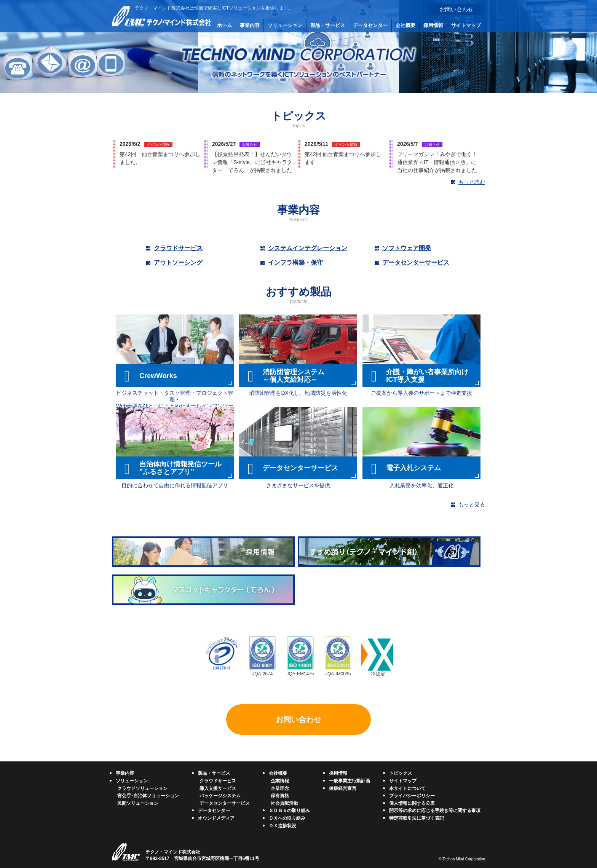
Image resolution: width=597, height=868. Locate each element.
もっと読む (472, 182)
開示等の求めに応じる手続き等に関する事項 (435, 811)
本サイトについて (407, 788)
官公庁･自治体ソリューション (148, 796)
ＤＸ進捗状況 (283, 826)
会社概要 (405, 25)
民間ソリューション (138, 803)
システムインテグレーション (308, 248)
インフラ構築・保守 (295, 262)
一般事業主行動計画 (350, 781)
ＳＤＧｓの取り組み (289, 811)
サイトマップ (466, 25)
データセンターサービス (416, 262)
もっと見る (472, 504)
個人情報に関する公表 (412, 803)
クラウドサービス (178, 248)
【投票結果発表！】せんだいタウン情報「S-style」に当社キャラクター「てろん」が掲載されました (252, 162)
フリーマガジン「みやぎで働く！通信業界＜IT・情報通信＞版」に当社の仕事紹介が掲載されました (437, 162)
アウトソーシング (178, 262)
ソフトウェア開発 (407, 248)
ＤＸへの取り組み (287, 818)
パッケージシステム (220, 796)
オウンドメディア (216, 818)
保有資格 (280, 796)
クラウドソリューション (142, 788)
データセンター (370, 25)
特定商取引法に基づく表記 (417, 818)
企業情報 (280, 781)
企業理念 (280, 788)
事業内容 (250, 25)
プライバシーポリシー (412, 796)
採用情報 (433, 25)
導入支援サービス (218, 788)
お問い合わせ (457, 9)
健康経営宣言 (343, 788)
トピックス (401, 773)
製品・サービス (328, 25)
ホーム (224, 25)
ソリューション (285, 25)
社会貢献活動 (284, 803)
